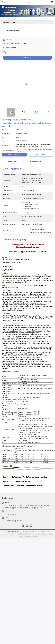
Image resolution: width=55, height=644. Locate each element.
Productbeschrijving (35, 161)
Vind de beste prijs (14, 155)
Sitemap (18, 532)
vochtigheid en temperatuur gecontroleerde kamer (22, 486)
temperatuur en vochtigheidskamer (16, 481)
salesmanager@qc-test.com (16, 44)
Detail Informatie (12, 161)
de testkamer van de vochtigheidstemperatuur (30, 477)
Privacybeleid (10, 532)
